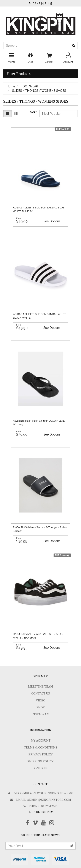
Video (41, 700)
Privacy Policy (41, 754)
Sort (33, 112)
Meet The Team (41, 686)
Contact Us (41, 693)
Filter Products (19, 74)
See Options (52, 221)
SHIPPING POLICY (40, 761)
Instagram (40, 714)
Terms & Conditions (41, 747)
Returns (40, 768)
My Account (41, 740)
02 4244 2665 (40, 3)
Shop (41, 707)
